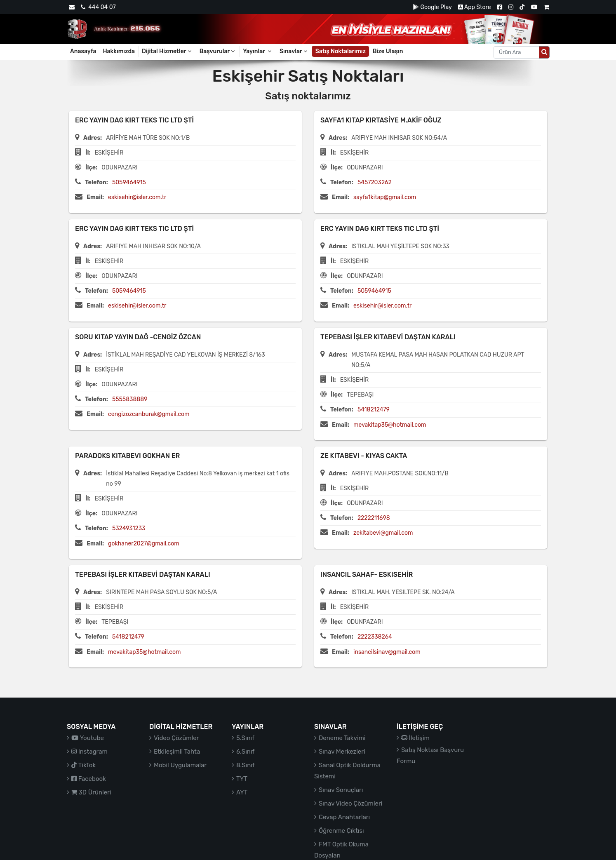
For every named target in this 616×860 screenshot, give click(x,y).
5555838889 (130, 399)
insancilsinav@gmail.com (387, 652)
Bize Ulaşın (388, 51)
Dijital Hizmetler (167, 51)
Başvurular (218, 51)
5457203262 (375, 182)
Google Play (432, 7)
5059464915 (129, 182)
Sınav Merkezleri (342, 752)
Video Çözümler (176, 738)
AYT (242, 792)
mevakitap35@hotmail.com (390, 425)
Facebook (89, 779)
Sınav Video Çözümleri (350, 804)
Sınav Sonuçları (341, 790)
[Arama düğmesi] (544, 52)
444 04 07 (98, 7)
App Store (475, 7)
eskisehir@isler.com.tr (137, 197)
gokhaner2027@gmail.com (144, 544)
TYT (242, 779)
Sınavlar (294, 51)
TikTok (83, 765)
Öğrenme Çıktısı (341, 831)
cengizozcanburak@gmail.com (149, 414)
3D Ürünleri (91, 792)
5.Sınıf (245, 738)
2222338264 (375, 637)
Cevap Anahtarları (344, 817)
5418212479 (374, 410)
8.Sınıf (246, 765)
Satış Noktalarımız (341, 51)
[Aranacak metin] (516, 52)
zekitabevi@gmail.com (383, 533)
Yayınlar (258, 51)
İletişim (415, 738)
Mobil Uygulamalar (180, 765)
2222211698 (374, 518)
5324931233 (129, 528)
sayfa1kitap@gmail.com (385, 197)
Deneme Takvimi (342, 738)
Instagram (89, 752)
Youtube (88, 738)
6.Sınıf (245, 752)
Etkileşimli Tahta (177, 752)
